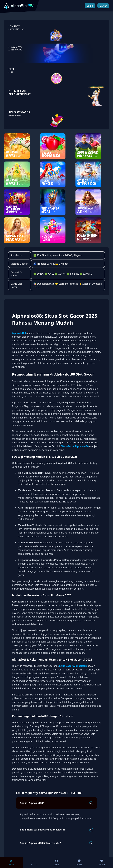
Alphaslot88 (19, 333)
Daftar (103, 6)
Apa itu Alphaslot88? (56, 803)
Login (90, 6)
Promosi (79, 862)
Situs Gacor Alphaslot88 (75, 446)
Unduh (34, 862)
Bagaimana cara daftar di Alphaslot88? (56, 830)
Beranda (11, 862)
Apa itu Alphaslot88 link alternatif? (56, 843)
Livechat (102, 862)
